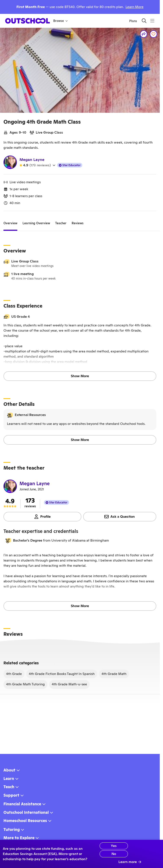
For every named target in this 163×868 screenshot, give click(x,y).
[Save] (153, 34)
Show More (80, 376)
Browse (61, 21)
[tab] (10, 223)
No (109, 854)
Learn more (130, 862)
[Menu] (152, 21)
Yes (109, 846)
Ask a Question (120, 517)
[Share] (144, 34)
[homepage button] (27, 21)
